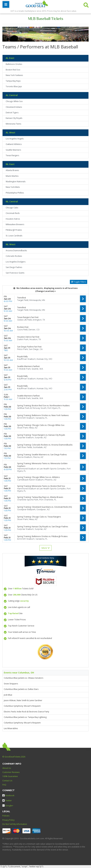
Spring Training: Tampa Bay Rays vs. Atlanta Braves (40, 497)
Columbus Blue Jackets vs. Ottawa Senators (24, 678)
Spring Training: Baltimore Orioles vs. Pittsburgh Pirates (42, 536)
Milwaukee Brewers (15, 224)
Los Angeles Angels (15, 139)
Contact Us (7, 781)
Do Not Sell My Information (15, 824)
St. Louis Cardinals (14, 236)
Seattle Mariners (13, 150)
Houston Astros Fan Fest (28, 337)
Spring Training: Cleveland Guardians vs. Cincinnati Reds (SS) (44, 507)
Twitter (7, 801)
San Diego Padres (14, 267)
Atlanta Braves (12, 170)
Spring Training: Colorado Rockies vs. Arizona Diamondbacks (45, 445)
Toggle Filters (79, 282)
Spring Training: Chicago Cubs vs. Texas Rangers (39, 517)
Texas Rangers (12, 155)
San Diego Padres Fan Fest (29, 347)
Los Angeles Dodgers (16, 262)
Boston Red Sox (13, 70)
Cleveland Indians (14, 107)
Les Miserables (11, 728)
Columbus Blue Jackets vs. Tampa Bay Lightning (25, 717)
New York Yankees (14, 75)
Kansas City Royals (14, 118)
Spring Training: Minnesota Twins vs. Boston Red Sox (41, 486)
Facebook (8, 795)
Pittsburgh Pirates (14, 230)
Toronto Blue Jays (14, 86)
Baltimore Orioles (14, 64)
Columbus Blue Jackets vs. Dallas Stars (21, 689)
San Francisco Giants (15, 273)
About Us (7, 768)
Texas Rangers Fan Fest (28, 317)
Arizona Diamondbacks (16, 250)
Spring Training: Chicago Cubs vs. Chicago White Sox (41, 425)
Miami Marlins (12, 176)
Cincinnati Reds (13, 213)
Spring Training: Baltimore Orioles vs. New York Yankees (43, 415)
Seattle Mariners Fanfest (28, 366)
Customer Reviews (11, 772)
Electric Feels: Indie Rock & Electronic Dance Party (26, 712)
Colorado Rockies (14, 256)
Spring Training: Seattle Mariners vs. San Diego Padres (42, 455)
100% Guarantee (10, 776)
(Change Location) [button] (45, 291)
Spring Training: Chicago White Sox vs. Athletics (38, 477)
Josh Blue (8, 695)
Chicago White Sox (14, 101)
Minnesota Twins (13, 124)
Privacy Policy (8, 820)
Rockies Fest (23, 327)
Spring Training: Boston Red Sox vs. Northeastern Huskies (43, 406)
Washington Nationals (16, 182)
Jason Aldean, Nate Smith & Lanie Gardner (23, 700)
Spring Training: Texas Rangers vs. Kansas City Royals (41, 435)
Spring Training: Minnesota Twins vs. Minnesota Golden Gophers (42, 465)
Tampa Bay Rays (13, 81)
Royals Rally (22, 356)
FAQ (4, 785)
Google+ (8, 806)
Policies (6, 816)
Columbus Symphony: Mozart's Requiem (22, 706)
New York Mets (13, 187)
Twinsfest (22, 298)
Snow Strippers (11, 684)
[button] (86, 4)
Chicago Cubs (12, 208)
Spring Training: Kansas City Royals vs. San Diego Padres (43, 527)
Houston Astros (13, 219)
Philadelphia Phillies (15, 193)
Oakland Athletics (14, 144)
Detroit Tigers (12, 113)
